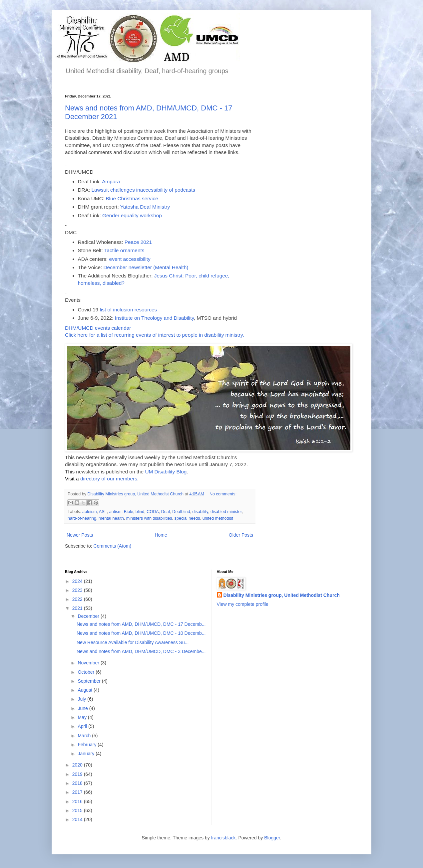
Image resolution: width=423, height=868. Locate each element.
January (87, 754)
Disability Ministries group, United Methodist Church (282, 595)
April (83, 726)
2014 (78, 819)
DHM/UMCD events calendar (98, 328)
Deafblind (181, 512)
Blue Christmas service (132, 198)
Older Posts (241, 535)
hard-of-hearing (82, 518)
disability (200, 512)
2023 (78, 590)
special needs (187, 518)
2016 (78, 801)
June (83, 708)
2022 (78, 599)
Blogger (272, 838)
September (90, 681)
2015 (78, 810)
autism (115, 512)
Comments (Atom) (113, 546)
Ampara (111, 181)
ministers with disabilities (149, 518)
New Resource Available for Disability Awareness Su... (133, 642)
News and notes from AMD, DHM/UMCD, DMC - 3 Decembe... (141, 651)
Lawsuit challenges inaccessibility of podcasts (143, 190)
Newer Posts (80, 535)
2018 (78, 783)
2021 (78, 608)
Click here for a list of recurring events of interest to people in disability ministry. (155, 335)
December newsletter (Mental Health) (146, 267)
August (85, 690)
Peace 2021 (138, 242)
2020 (78, 765)
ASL (103, 512)
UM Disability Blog (166, 472)
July (82, 699)
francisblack (223, 838)
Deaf (166, 512)
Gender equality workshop (132, 215)
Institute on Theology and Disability (154, 318)
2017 (78, 792)
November (89, 663)
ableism (89, 512)
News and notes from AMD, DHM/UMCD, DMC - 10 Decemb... (141, 633)
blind (140, 512)
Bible (129, 512)
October (87, 672)
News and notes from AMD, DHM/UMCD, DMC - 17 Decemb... (141, 624)
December (89, 616)
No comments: (223, 494)
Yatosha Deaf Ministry (145, 207)
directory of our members (109, 479)
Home (161, 535)
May (83, 717)
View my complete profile (243, 604)
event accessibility (130, 259)
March (85, 736)
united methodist (218, 518)
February (88, 745)
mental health (111, 518)
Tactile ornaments (124, 250)
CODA (153, 512)
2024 (78, 581)
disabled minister (226, 512)
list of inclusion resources (128, 310)
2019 (78, 774)
